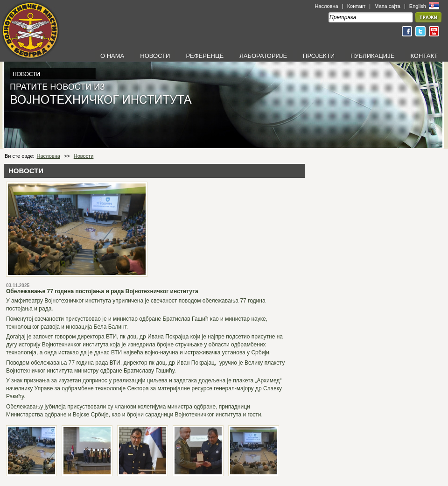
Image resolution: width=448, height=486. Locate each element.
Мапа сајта (387, 6)
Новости (84, 156)
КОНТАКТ (424, 56)
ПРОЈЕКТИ (319, 56)
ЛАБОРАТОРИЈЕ (263, 56)
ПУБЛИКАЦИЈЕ (372, 56)
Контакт (357, 6)
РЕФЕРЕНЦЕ (205, 56)
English (418, 6)
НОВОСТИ (155, 56)
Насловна (326, 6)
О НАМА (112, 56)
